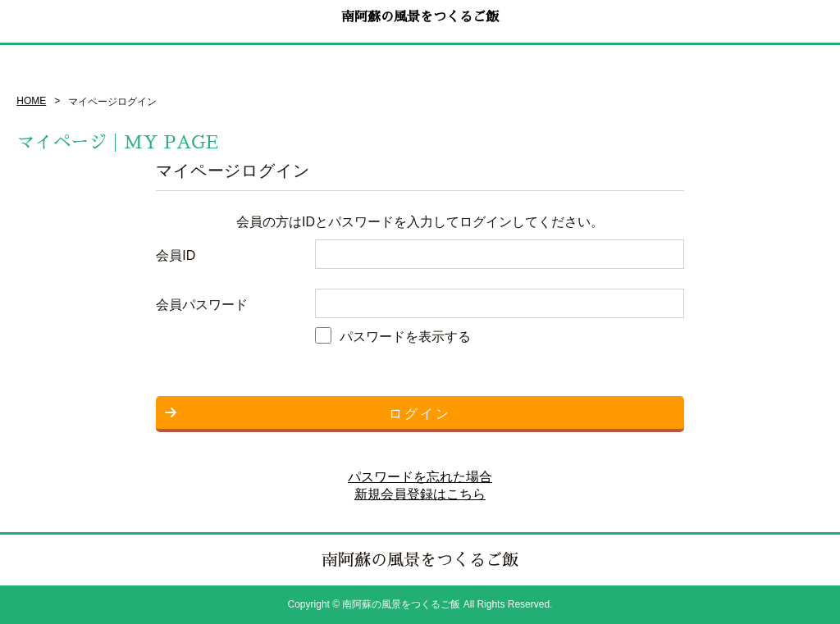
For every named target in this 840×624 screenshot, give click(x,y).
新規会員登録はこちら (420, 494)
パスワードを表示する (405, 337)
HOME (31, 101)
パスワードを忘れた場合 (420, 477)
